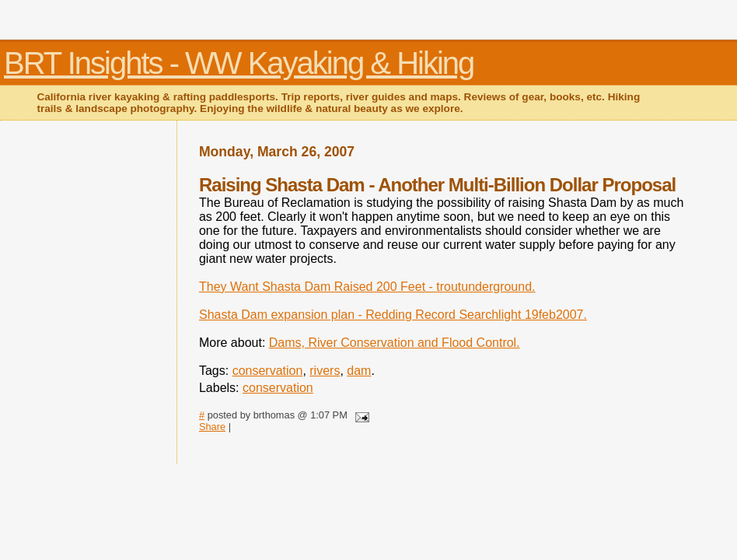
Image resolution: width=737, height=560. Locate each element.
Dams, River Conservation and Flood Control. (395, 343)
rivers (325, 371)
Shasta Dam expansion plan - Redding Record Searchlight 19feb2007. (393, 315)
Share (212, 427)
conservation (268, 371)
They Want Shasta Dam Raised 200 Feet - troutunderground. (367, 287)
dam (359, 371)
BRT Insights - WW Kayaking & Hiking (239, 63)
